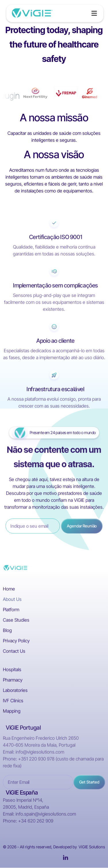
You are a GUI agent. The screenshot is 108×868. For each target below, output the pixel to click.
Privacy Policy (16, 642)
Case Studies (16, 621)
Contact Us (14, 652)
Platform (11, 611)
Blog (7, 631)
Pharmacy (13, 681)
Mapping (12, 712)
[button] (94, 13)
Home (9, 590)
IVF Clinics (13, 702)
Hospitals (12, 671)
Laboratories (15, 691)
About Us (12, 600)
